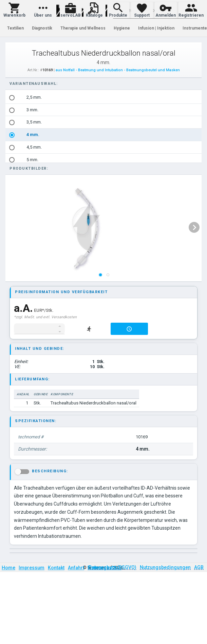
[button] (14, 10)
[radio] (12, 98)
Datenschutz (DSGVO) (112, 567)
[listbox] (104, 227)
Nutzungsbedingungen (165, 567)
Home (8, 568)
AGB (199, 567)
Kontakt (56, 568)
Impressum (32, 568)
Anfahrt (76, 568)
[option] (104, 98)
